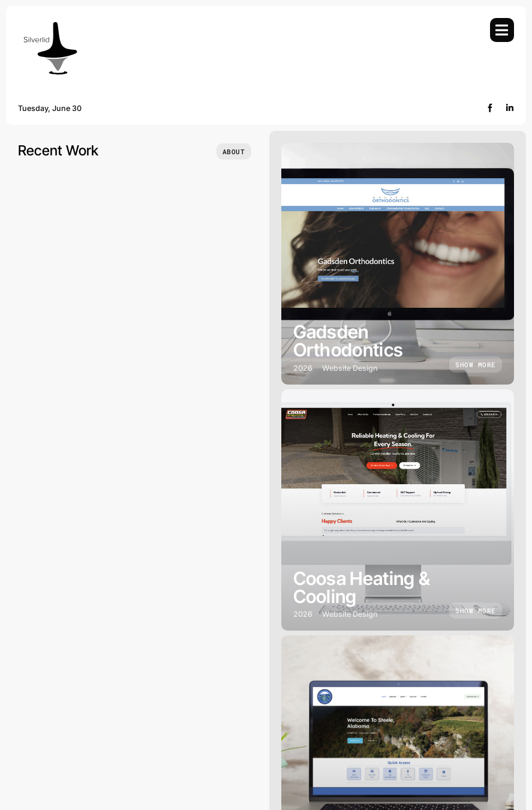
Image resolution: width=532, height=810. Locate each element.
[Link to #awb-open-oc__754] (502, 30)
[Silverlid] (50, 23)
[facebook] (490, 108)
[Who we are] (234, 151)
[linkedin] (510, 108)
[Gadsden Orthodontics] (398, 264)
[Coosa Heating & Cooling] (398, 510)
